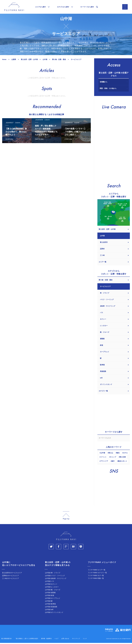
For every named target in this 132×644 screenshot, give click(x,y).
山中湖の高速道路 (51, 608)
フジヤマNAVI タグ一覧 (96, 577)
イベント (103, 458)
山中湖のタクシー (51, 586)
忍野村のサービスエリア (11, 577)
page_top (66, 517)
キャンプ (113, 458)
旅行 (113, 463)
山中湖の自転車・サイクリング (56, 580)
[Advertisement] (46, 166)
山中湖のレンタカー (52, 588)
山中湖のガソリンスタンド (54, 614)
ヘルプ (56, 640)
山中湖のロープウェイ (53, 600)
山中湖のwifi (49, 611)
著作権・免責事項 (46, 640)
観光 (118, 454)
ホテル (125, 454)
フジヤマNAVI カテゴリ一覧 (97, 574)
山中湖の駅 (49, 603)
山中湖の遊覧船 (50, 594)
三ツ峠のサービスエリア (11, 580)
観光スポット (123, 463)
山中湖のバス (50, 583)
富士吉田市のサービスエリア (12, 574)
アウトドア (104, 463)
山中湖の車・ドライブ (53, 574)
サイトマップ (76, 640)
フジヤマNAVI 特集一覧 (96, 580)
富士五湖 (123, 458)
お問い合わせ (65, 640)
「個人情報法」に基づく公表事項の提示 (26, 640)
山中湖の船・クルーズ (53, 591)
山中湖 (103, 454)
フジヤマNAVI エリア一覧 (97, 571)
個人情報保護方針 (7, 640)
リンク (85, 640)
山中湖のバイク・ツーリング (55, 577)
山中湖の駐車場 (50, 605)
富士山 (111, 454)
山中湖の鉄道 (50, 597)
